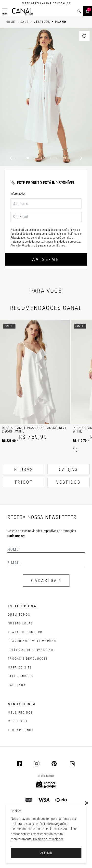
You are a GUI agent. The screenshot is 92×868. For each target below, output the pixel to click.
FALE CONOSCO (21, 676)
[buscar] (79, 11)
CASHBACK (17, 685)
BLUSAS (24, 469)
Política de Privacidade (48, 839)
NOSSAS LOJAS (20, 623)
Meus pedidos (20, 713)
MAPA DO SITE (20, 668)
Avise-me (46, 259)
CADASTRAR (46, 581)
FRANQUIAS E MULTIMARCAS (32, 641)
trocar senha (21, 730)
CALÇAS (68, 469)
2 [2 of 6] (35, 158)
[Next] (79, 158)
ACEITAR (46, 853)
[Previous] (13, 158)
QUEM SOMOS (19, 615)
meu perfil (18, 721)
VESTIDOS (68, 482)
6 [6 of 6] (65, 158)
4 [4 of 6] (50, 158)
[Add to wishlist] (84, 36)
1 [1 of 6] (28, 158)
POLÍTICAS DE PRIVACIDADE (32, 650)
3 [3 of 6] (42, 158)
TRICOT (24, 482)
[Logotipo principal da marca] (23, 12)
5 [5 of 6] (57, 158)
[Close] (87, 803)
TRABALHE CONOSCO (25, 632)
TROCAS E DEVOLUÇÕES (28, 659)
